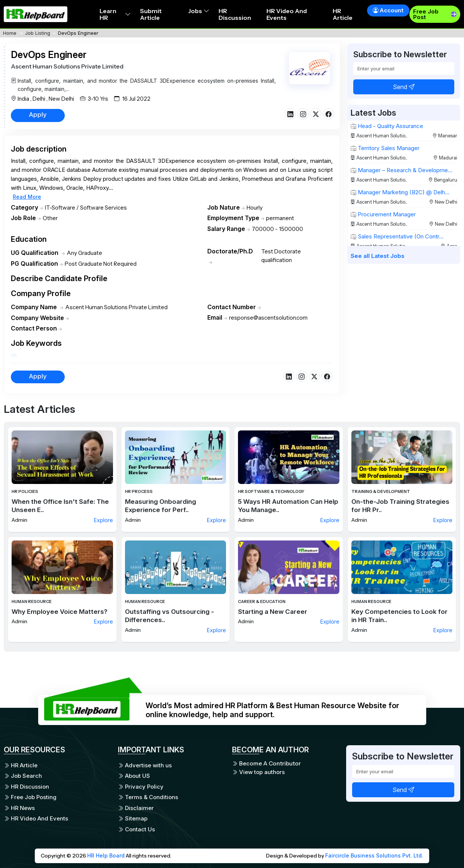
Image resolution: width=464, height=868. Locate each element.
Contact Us (136, 829)
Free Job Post (426, 14)
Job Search (23, 776)
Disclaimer (136, 808)
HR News (19, 808)
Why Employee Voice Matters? (59, 612)
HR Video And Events (287, 14)
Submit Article (151, 14)
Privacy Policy (141, 787)
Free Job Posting (30, 797)
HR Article (343, 14)
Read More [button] (27, 197)
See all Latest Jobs (378, 256)
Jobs (199, 11)
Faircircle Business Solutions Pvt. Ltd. (374, 855)
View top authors (258, 772)
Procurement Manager (383, 214)
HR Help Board (106, 855)
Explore (103, 520)
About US (134, 776)
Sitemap (133, 818)
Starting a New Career (273, 612)
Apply (38, 115)
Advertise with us (145, 765)
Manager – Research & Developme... (402, 170)
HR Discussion (235, 14)
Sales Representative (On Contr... (397, 236)
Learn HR (115, 14)
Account (388, 10)
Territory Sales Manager (385, 148)
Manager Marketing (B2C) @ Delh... (400, 192)
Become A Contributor (266, 764)
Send (404, 87)
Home (10, 33)
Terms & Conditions (148, 797)
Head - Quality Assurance (387, 126)
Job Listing (38, 33)
